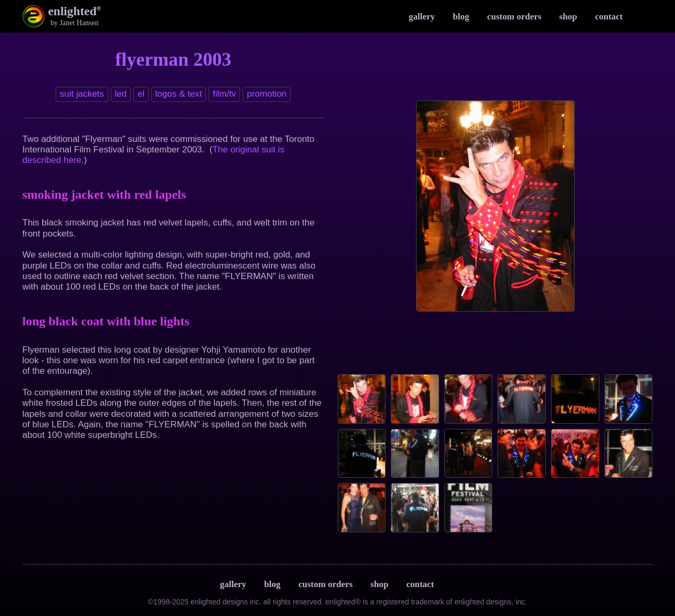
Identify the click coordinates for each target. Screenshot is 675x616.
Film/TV (224, 94)
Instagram (642, 16)
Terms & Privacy (453, 584)
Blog (461, 17)
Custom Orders (514, 17)
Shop (568, 17)
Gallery (422, 17)
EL (141, 94)
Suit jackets (82, 94)
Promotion (267, 94)
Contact (609, 17)
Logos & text (179, 94)
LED (121, 94)
